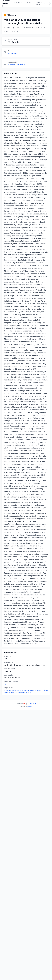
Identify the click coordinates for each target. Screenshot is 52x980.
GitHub (30, 707)
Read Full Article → (17, 64)
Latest (29, 2)
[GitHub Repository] (50, 3)
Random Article (39, 3)
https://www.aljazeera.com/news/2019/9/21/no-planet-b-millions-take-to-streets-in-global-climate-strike (26, 691)
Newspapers (19, 2)
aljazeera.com (9, 684)
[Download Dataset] (45, 3)
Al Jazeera (13, 53)
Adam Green (32, 704)
